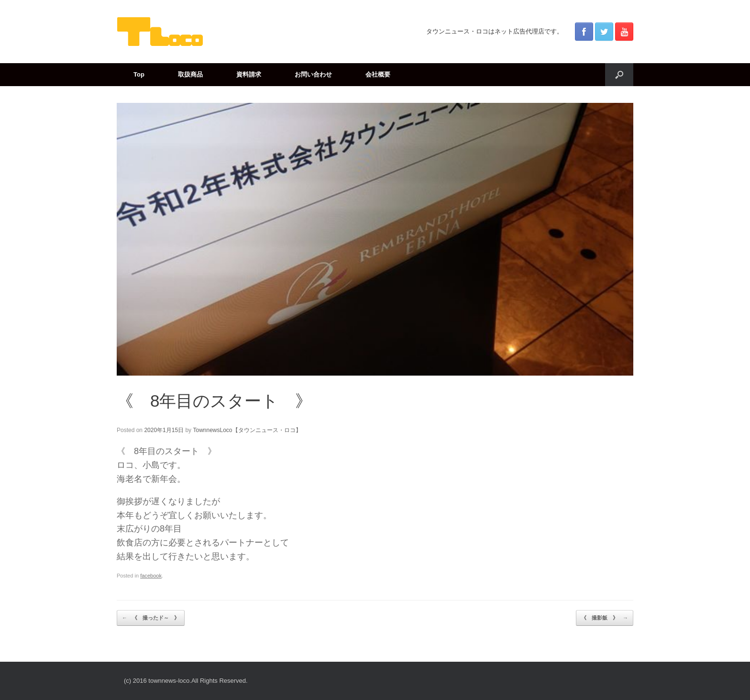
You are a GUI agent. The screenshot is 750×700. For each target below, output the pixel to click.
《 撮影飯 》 (605, 618)
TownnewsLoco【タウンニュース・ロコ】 (247, 430)
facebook (151, 576)
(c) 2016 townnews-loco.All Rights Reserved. (186, 681)
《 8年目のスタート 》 (214, 401)
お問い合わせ (313, 74)
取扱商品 (190, 74)
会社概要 (378, 74)
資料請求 (249, 74)
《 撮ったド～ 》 (151, 618)
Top (139, 74)
